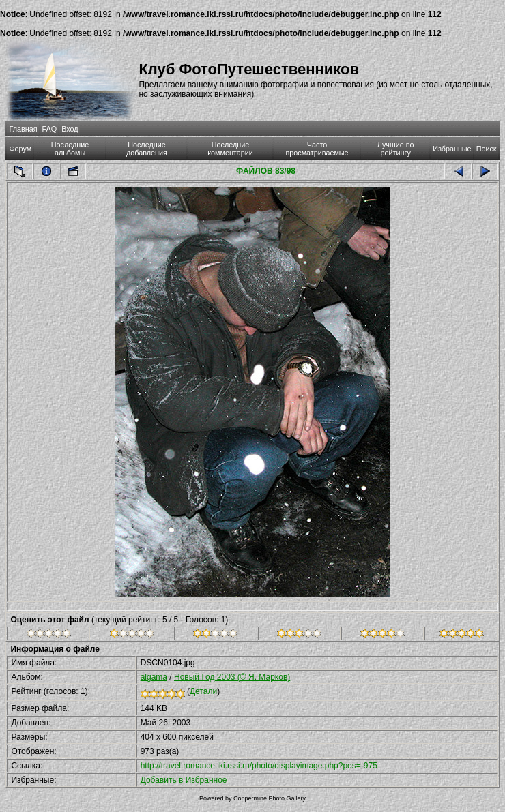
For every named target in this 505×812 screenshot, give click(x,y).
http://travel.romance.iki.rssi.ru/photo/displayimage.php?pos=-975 (259, 766)
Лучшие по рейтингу (396, 149)
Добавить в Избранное (184, 780)
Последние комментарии (230, 149)
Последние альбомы (70, 149)
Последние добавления (147, 149)
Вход (70, 129)
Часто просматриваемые (317, 149)
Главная (23, 129)
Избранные (452, 149)
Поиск (487, 149)
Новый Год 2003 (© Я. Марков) (232, 677)
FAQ (50, 129)
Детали (203, 691)
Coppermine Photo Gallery (270, 798)
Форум (20, 149)
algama (154, 677)
